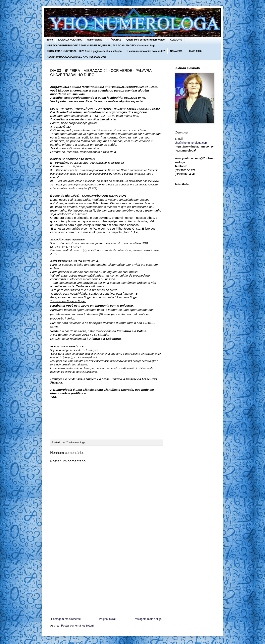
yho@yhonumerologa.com (191, 143)
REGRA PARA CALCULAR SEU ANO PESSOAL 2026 (77, 57)
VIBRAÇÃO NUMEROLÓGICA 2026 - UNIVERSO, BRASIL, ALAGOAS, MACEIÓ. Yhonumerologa (101, 46)
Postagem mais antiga (148, 619)
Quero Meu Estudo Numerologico (146, 40)
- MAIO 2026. (195, 51)
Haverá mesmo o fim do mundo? (146, 51)
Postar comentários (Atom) (78, 626)
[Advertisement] (106, 583)
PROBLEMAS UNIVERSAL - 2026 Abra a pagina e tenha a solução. (85, 51)
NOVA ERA (176, 51)
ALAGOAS (176, 40)
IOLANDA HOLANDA (70, 40)
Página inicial (107, 619)
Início (50, 40)
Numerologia (94, 40)
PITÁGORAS (114, 40)
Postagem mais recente (66, 619)
